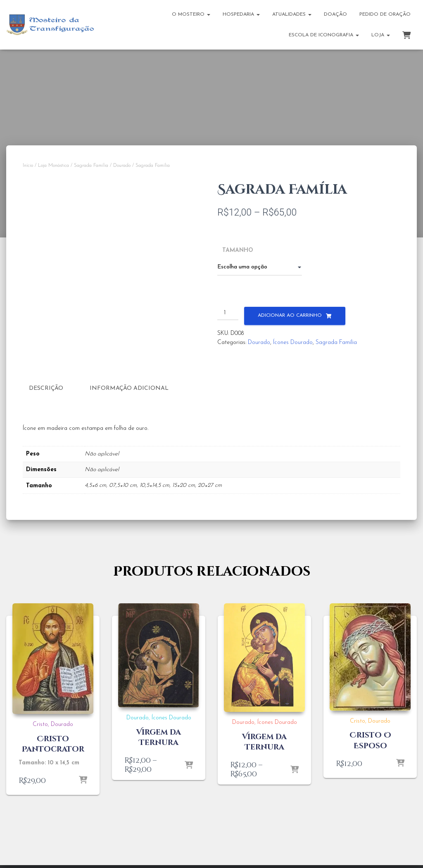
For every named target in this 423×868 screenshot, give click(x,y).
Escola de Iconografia (324, 35)
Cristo (40, 724)
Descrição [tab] (46, 388)
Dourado (122, 166)
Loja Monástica (53, 166)
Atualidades (292, 14)
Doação (335, 14)
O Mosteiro (191, 14)
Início (28, 166)
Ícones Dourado (293, 343)
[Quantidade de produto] (228, 313)
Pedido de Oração (385, 14)
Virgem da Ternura (159, 737)
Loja (381, 35)
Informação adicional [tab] (129, 388)
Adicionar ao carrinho (290, 315)
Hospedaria (241, 14)
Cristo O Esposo (370, 740)
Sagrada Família (91, 166)
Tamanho (238, 250)
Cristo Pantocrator (53, 743)
